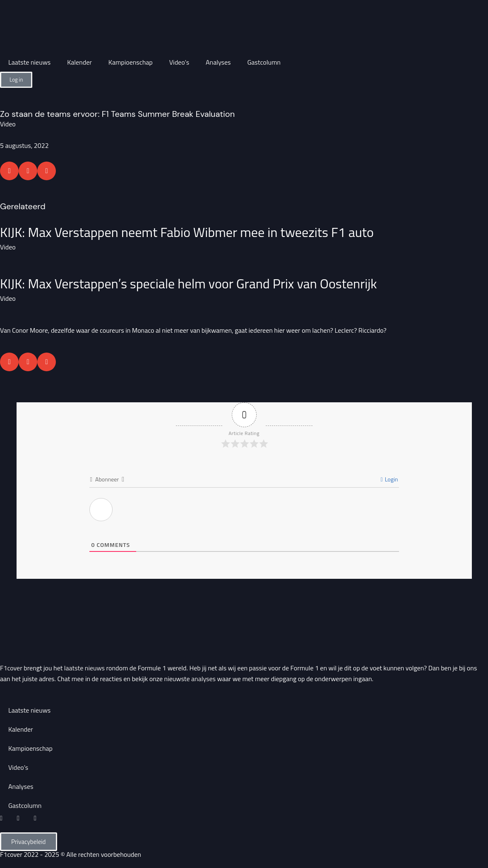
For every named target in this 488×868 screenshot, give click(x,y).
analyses (203, 679)
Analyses (218, 62)
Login (389, 479)
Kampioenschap (131, 62)
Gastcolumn (264, 62)
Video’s (179, 62)
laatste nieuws (84, 668)
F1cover (11, 668)
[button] (9, 171)
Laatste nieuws (29, 62)
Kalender (79, 62)
